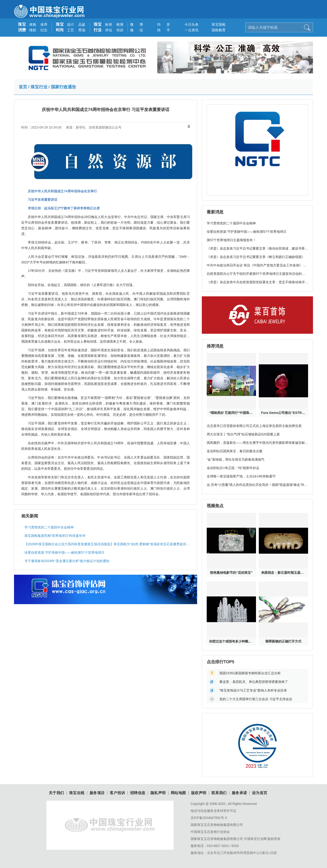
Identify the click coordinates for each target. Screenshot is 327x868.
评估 (109, 30)
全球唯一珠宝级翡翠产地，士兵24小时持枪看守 (241, 476)
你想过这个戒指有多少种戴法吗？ (231, 641)
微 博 (135, 24)
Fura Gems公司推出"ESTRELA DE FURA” (283, 413)
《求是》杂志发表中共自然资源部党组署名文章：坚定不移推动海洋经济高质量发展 (257, 285)
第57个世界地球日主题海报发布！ (231, 240)
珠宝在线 (77, 793)
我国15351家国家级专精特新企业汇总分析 (250, 673)
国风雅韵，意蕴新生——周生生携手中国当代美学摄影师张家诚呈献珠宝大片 (257, 445)
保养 (44, 24)
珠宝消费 (22, 27)
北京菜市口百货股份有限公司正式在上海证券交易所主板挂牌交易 (254, 426)
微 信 (135, 30)
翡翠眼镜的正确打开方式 (283, 641)
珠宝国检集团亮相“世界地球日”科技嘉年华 (53, 536)
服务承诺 (239, 793)
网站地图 (178, 793)
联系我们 (219, 793)
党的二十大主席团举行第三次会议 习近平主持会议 (256, 699)
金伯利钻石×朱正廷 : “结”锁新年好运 (233, 468)
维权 (33, 30)
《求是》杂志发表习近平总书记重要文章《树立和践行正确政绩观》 (256, 257)
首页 (23, 87)
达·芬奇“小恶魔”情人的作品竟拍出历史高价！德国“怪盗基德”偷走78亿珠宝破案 (257, 487)
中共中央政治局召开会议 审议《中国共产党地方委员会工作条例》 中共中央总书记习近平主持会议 (257, 268)
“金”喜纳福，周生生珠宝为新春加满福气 (236, 459)
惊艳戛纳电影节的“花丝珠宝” (231, 573)
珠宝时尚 (60, 27)
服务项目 (97, 793)
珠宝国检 (217, 24)
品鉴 (82, 24)
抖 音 (162, 24)
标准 (109, 24)
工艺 (71, 30)
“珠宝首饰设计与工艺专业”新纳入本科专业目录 (253, 690)
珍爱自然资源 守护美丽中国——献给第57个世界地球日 (63, 552)
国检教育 (217, 30)
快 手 (162, 30)
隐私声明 (158, 793)
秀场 (82, 30)
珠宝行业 (98, 27)
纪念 (44, 30)
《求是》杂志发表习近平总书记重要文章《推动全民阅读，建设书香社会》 (257, 251)
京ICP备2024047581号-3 (209, 818)
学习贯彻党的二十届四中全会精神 (47, 527)
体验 (33, 24)
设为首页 (260, 793)
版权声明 (199, 793)
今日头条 (190, 24)
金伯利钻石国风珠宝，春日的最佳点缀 (235, 451)
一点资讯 (190, 30)
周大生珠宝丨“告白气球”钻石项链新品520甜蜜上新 (243, 434)
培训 (120, 30)
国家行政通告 (64, 87)
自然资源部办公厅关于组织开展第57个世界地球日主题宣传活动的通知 (256, 276)
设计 (71, 24)
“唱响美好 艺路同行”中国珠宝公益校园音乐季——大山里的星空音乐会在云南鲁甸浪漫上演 (231, 413)
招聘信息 (138, 793)
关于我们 (57, 793)
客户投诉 (117, 793)
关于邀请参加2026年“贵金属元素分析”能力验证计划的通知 (65, 561)
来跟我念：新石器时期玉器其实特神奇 (283, 573)
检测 (120, 24)
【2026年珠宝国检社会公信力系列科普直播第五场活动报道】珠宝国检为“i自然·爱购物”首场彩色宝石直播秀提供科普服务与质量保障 (105, 545)
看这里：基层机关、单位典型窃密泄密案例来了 (254, 682)
